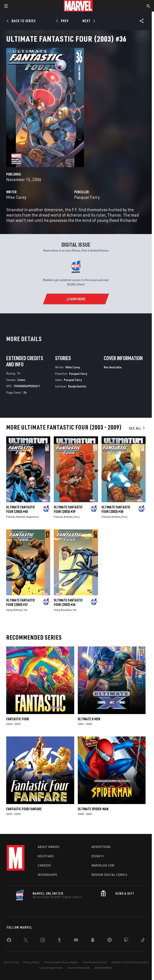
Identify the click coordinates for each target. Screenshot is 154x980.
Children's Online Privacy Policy (130, 962)
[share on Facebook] (9, 941)
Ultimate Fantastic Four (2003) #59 (68, 509)
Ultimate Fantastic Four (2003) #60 (21, 509)
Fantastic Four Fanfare (24, 809)
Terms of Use (11, 962)
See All (137, 428)
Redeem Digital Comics (110, 875)
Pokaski (11, 517)
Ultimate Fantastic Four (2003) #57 (21, 602)
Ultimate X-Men (89, 719)
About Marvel (49, 847)
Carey (9, 610)
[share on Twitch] (126, 941)
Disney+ (98, 856)
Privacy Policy (31, 962)
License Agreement (51, 968)
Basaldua (66, 610)
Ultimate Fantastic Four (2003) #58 (116, 509)
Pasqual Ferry (87, 197)
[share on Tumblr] (59, 941)
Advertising (101, 847)
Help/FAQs (46, 856)
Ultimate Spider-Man (93, 809)
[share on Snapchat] (93, 941)
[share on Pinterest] (110, 941)
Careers (45, 865)
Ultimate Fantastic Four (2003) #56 (68, 602)
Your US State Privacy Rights (61, 962)
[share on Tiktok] (143, 941)
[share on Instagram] (43, 941)
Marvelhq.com (103, 865)
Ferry (77, 517)
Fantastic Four (18, 719)
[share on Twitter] (26, 941)
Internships (48, 875)
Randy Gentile (77, 386)
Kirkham (21, 517)
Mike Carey (16, 197)
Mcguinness (33, 517)
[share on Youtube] (76, 941)
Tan (25, 610)
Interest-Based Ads (79, 968)
